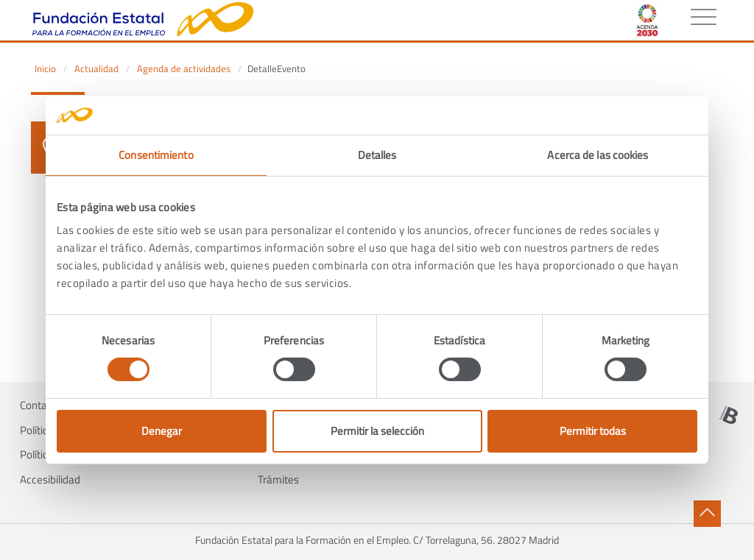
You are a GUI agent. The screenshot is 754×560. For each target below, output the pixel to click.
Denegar (162, 431)
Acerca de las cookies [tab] (598, 155)
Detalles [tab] (377, 155)
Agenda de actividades (184, 69)
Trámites (278, 480)
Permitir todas (593, 431)
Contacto (41, 405)
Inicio (45, 69)
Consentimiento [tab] (156, 155)
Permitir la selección (377, 431)
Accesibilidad (50, 480)
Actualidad (96, 69)
